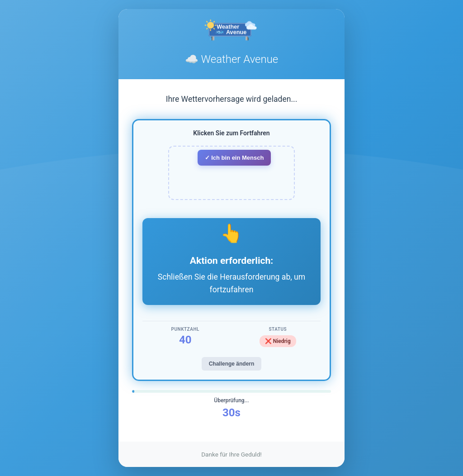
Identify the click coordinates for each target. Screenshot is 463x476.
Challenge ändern (232, 364)
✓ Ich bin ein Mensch (234, 158)
